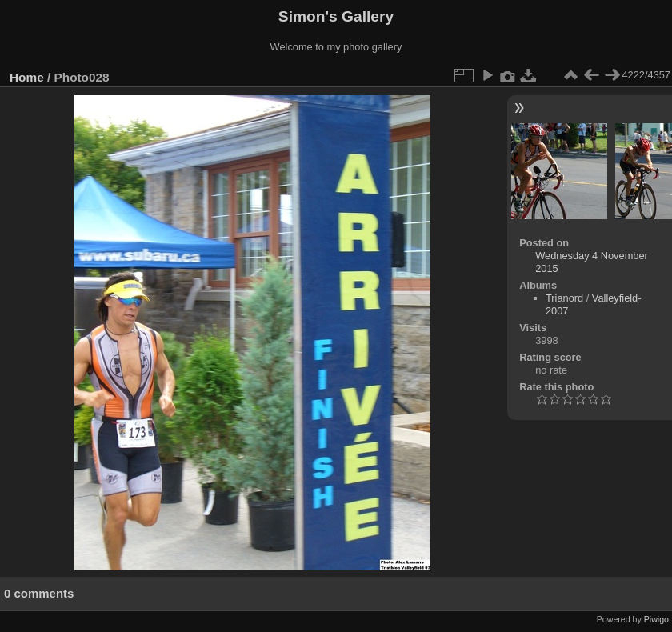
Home (27, 77)
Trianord (564, 298)
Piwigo (656, 619)
